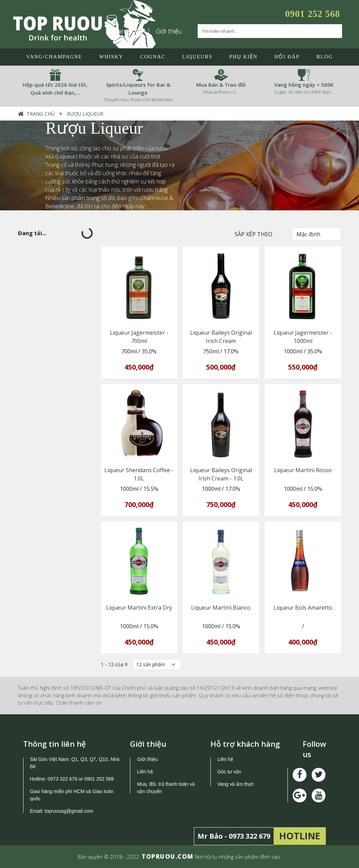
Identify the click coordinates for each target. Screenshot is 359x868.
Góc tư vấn (229, 772)
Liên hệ (145, 772)
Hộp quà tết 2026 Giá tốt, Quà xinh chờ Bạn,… (55, 89)
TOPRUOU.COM (168, 856)
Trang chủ (41, 114)
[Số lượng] (157, 664)
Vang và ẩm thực (235, 784)
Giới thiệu (169, 31)
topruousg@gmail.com (69, 811)
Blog (325, 57)
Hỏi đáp (287, 57)
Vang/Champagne (54, 57)
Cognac (153, 57)
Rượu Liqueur (85, 114)
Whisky (111, 57)
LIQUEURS (197, 57)
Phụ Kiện (243, 57)
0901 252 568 (313, 14)
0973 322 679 (63, 779)
